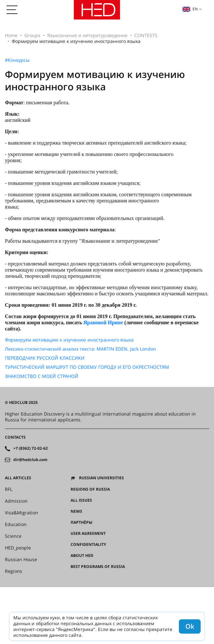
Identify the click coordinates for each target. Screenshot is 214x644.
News (76, 511)
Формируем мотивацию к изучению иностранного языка (69, 340)
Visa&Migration (21, 513)
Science (13, 536)
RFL (9, 489)
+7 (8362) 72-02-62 (31, 448)
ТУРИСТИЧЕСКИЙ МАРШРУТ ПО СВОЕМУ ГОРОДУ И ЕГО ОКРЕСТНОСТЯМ (87, 367)
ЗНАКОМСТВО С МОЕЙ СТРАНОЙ (42, 376)
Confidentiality (88, 545)
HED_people (18, 548)
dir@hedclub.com (30, 460)
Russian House (21, 560)
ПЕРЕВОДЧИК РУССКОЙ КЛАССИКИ (45, 358)
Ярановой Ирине (103, 322)
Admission (16, 501)
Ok (190, 626)
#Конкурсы (17, 60)
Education (16, 524)
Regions (13, 571)
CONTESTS (146, 35)
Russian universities (101, 478)
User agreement (88, 534)
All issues (81, 500)
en (190, 9)
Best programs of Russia (98, 567)
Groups (32, 35)
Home (11, 35)
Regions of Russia (90, 489)
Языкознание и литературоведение (87, 35)
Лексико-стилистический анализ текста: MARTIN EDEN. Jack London (80, 349)
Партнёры (81, 522)
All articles (18, 478)
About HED (82, 556)
